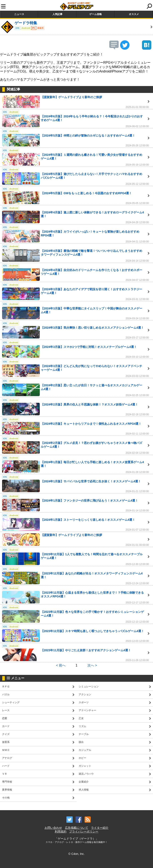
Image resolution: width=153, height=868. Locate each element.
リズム (82, 726)
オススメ (134, 14)
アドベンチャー (87, 710)
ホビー (82, 758)
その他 (6, 798)
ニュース (19, 14)
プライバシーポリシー (84, 831)
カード (6, 726)
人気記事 (57, 14)
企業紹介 (84, 782)
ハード (6, 766)
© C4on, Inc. (76, 854)
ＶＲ (5, 774)
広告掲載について (77, 828)
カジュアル (85, 750)
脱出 (81, 742)
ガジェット (85, 766)
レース (6, 710)
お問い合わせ (53, 828)
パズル (6, 694)
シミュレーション (89, 687)
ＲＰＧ (6, 687)
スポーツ (84, 702)
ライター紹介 (100, 828)
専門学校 (7, 782)
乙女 (81, 718)
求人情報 (84, 790)
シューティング (11, 702)
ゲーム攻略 (96, 14)
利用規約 (61, 831)
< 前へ (61, 665)
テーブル (84, 734)
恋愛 (5, 718)
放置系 (6, 742)
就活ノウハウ (86, 774)
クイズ (6, 734)
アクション (85, 694)
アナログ (7, 758)
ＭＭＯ (6, 750)
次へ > (92, 665)
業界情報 (7, 790)
